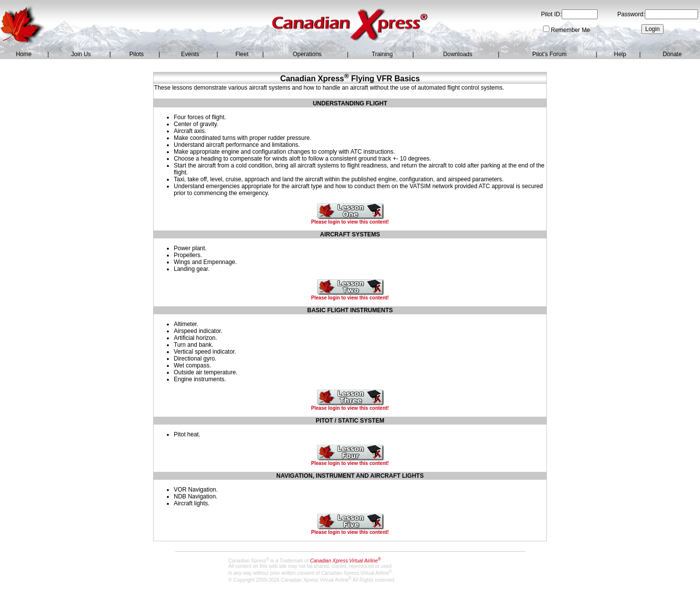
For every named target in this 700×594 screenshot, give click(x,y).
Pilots (137, 54)
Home (24, 54)
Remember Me (570, 30)
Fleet (242, 54)
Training (382, 54)
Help (620, 54)
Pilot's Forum (549, 54)
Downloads (458, 54)
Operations (307, 54)
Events (190, 54)
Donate (672, 54)
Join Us (81, 54)
